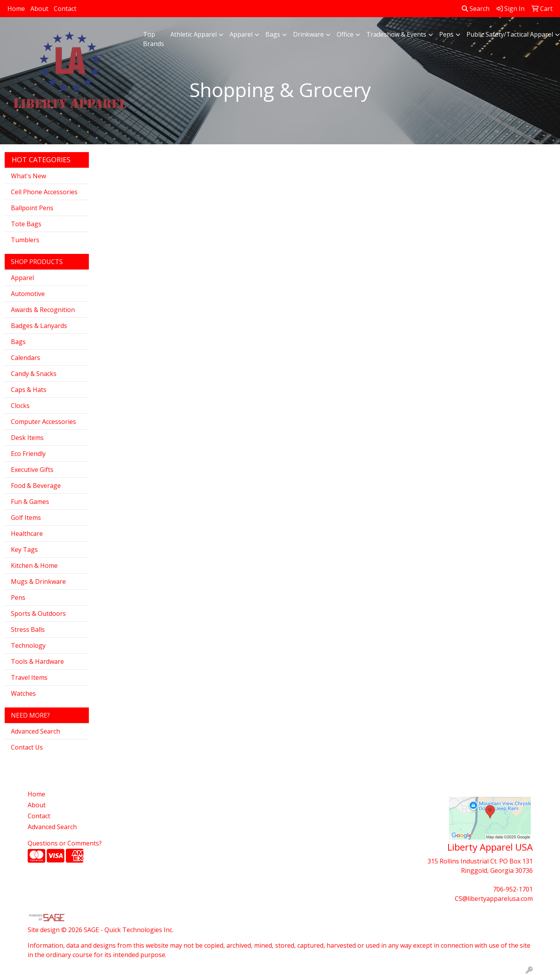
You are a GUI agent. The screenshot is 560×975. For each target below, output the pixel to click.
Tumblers (25, 240)
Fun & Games (30, 502)
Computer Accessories (43, 422)
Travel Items (29, 677)
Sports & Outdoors (38, 613)
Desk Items (27, 438)
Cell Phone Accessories (44, 192)
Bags (273, 34)
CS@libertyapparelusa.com (494, 899)
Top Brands (154, 39)
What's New (28, 176)
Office (345, 34)
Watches (23, 693)
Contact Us (27, 747)
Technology (28, 645)
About (39, 9)
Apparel (241, 34)
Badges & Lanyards (39, 326)
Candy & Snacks (34, 374)
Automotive (28, 294)
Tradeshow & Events (396, 34)
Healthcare (27, 534)
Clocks (20, 406)
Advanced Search (35, 731)
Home (16, 9)
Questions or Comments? (65, 843)
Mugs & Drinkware (38, 581)
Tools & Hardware (37, 661)
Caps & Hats (29, 390)
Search (476, 9)
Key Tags (24, 550)
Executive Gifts (32, 470)
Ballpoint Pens (32, 208)
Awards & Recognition (43, 310)
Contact (65, 9)
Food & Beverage (36, 486)
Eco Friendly (28, 454)
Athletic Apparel (193, 34)
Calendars (26, 358)
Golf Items (26, 518)
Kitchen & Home (34, 565)
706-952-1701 (513, 889)
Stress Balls (28, 629)
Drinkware (308, 34)
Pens (446, 34)
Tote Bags (26, 224)
